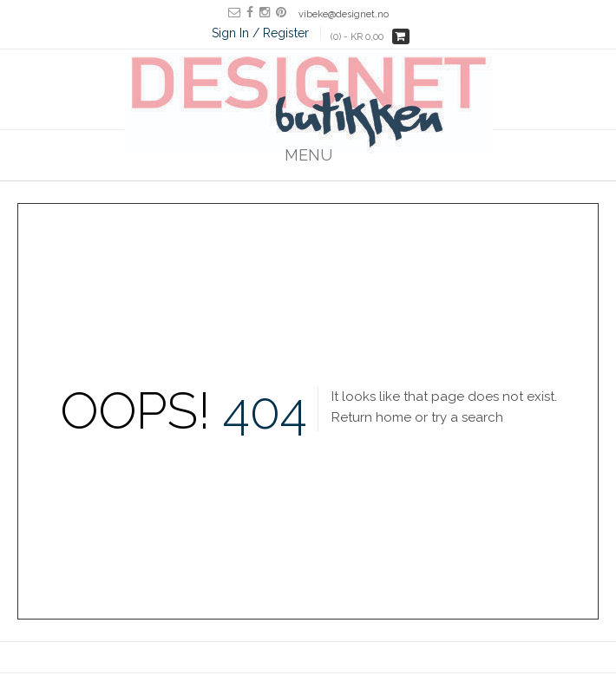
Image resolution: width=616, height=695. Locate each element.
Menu (308, 155)
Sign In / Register (260, 33)
